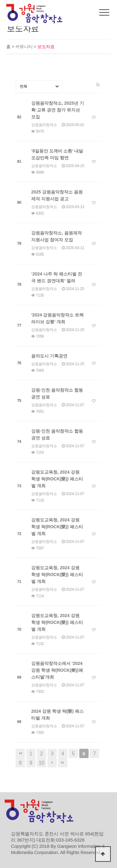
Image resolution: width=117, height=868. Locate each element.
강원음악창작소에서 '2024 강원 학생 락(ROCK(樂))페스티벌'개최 (57, 670)
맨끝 (63, 763)
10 (41, 763)
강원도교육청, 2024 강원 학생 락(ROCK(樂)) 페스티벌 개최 (57, 479)
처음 (20, 753)
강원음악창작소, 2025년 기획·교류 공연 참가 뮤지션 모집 (58, 110)
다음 (52, 763)
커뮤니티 (24, 47)
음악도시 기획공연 (49, 356)
